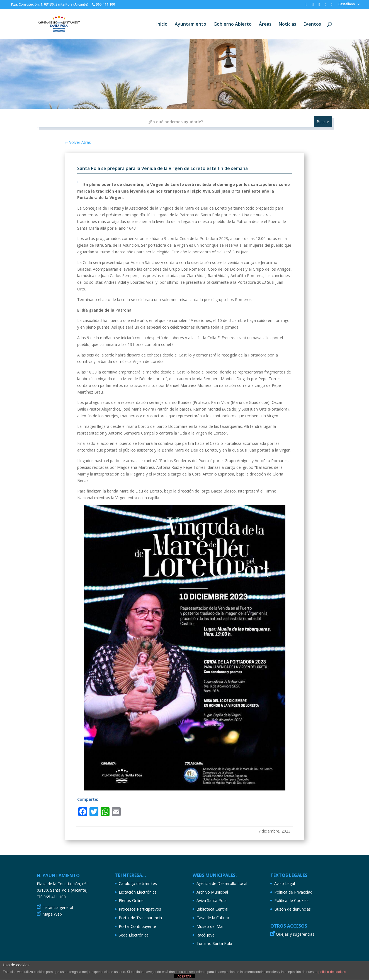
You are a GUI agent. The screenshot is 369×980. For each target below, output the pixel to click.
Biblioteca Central (212, 909)
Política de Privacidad (293, 892)
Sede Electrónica (134, 935)
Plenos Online (131, 900)
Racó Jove (206, 935)
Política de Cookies (291, 900)
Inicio (162, 25)
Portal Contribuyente (137, 926)
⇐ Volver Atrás (78, 142)
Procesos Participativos (140, 909)
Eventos (312, 25)
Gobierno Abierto (233, 25)
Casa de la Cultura (213, 918)
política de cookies (332, 972)
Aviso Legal (285, 883)
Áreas (265, 25)
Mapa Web (52, 914)
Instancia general (58, 907)
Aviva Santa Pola (212, 900)
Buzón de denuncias (292, 909)
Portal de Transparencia (140, 918)
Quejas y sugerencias (295, 934)
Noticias (287, 25)
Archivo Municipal (212, 892)
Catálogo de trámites (138, 883)
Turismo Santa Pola (214, 943)
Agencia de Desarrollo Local (222, 883)
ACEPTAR (184, 976)
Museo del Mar (210, 926)
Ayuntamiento (190, 25)
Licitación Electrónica (138, 892)
